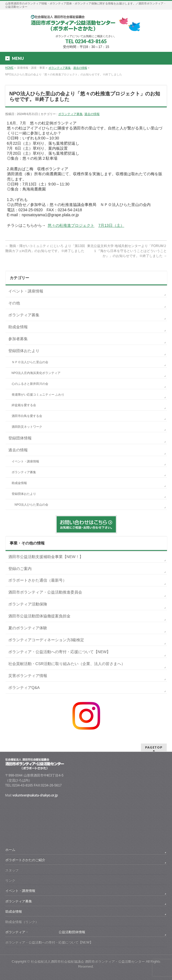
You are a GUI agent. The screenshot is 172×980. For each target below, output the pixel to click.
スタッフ (12, 870)
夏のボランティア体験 (28, 628)
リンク (10, 880)
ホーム (10, 850)
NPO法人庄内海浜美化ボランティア (36, 373)
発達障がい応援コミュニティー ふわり (38, 394)
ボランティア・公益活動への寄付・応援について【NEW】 (60, 652)
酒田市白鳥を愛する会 (27, 416)
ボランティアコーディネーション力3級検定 (46, 640)
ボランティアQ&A (24, 688)
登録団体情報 (20, 438)
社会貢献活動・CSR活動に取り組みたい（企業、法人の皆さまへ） (67, 664)
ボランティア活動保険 (28, 604)
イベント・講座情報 (26, 291)
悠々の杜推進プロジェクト (71, 225)
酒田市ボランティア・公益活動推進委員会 (45, 592)
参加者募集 (18, 339)
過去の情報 (80, 68)
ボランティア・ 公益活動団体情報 (45, 932)
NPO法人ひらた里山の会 (32, 505)
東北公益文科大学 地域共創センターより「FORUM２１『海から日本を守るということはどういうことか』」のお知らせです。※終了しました (127, 251)
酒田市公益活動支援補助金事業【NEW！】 (46, 557)
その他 (14, 303)
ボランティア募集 (60, 68)
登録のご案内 (20, 569)
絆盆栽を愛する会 (24, 405)
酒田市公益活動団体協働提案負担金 (39, 616)
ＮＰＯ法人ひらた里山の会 (30, 362)
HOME (9, 68)
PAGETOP (154, 747)
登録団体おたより (24, 351)
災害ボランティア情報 (28, 676)
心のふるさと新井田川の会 (30, 384)
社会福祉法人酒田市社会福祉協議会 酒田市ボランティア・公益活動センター (88, 961)
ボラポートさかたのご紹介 (25, 860)
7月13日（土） (111, 225)
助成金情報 (18, 327)
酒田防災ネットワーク (27, 427)
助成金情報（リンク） (22, 922)
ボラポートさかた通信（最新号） (37, 580)
